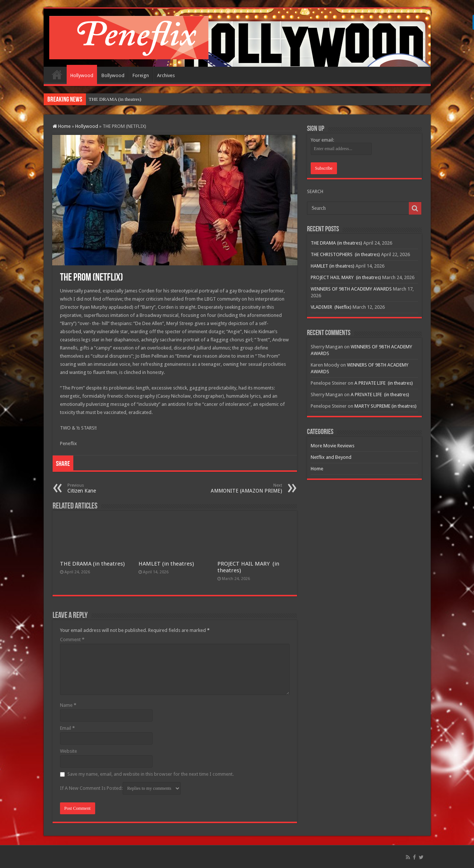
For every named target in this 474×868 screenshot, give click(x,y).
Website (69, 751)
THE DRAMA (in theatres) (115, 99)
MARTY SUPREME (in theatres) (385, 406)
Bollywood (113, 75)
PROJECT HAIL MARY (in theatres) (346, 277)
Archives (166, 75)
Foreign (141, 75)
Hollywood (82, 75)
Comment (72, 640)
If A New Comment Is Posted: (120, 788)
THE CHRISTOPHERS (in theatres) (345, 254)
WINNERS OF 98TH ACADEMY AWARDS (351, 289)
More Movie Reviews (333, 446)
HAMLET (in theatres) (166, 564)
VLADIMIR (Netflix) (331, 307)
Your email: (322, 140)
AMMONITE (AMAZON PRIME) (244, 488)
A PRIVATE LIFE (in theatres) (384, 383)
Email (67, 728)
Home (57, 74)
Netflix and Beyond (331, 457)
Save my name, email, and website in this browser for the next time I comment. (151, 774)
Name (68, 705)
